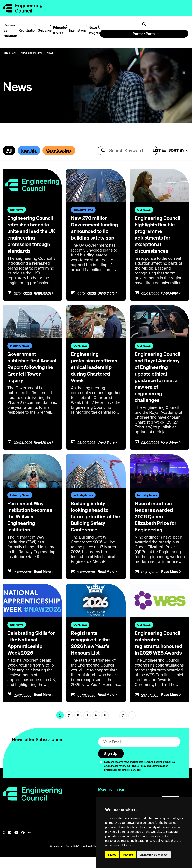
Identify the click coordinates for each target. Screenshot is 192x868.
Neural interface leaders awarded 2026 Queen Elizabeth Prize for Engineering (158, 520)
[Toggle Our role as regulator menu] (16, 25)
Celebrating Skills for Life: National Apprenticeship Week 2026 (30, 647)
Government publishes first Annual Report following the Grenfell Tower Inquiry (26, 375)
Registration (26, 30)
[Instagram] (29, 843)
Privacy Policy (138, 776)
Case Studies (62, 150)
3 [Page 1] (78, 725)
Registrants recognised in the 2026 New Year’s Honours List (93, 647)
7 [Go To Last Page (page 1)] (123, 725)
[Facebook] (23, 843)
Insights (30, 150)
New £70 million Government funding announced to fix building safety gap (95, 231)
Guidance (44, 30)
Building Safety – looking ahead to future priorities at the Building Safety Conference (95, 520)
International (77, 30)
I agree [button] (112, 855)
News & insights (93, 30)
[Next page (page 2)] (132, 725)
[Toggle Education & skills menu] (66, 25)
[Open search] (144, 24)
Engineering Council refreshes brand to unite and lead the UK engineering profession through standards (31, 237)
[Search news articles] (128, 151)
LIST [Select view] (159, 151)
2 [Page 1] (69, 725)
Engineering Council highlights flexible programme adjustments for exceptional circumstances (159, 234)
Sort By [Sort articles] (179, 151)
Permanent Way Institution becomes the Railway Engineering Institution (27, 523)
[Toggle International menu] (86, 25)
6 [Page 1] (105, 725)
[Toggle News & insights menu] (99, 25)
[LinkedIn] (10, 843)
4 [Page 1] (87, 725)
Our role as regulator (9, 30)
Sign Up (112, 764)
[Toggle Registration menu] (35, 25)
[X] (4, 843)
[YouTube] (16, 843)
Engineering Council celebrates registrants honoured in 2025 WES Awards (158, 650)
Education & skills (59, 30)
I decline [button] (128, 855)
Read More (42, 298)
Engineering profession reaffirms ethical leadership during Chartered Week (93, 372)
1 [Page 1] (60, 725)
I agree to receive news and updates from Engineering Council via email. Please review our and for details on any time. (139, 776)
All (9, 150)
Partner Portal (144, 34)
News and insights (32, 53)
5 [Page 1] (96, 725)
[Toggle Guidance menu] (51, 25)
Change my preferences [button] (153, 855)
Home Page (10, 53)
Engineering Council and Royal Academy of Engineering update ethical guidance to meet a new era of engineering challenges (160, 382)
